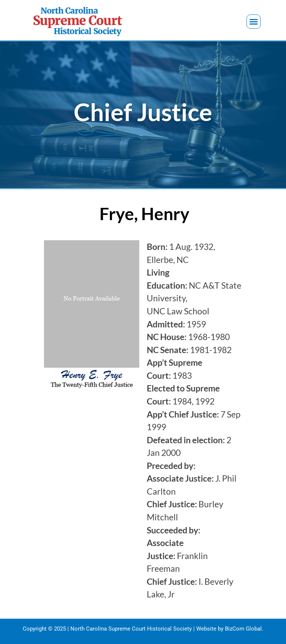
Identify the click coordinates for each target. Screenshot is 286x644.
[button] (254, 22)
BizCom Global (243, 629)
